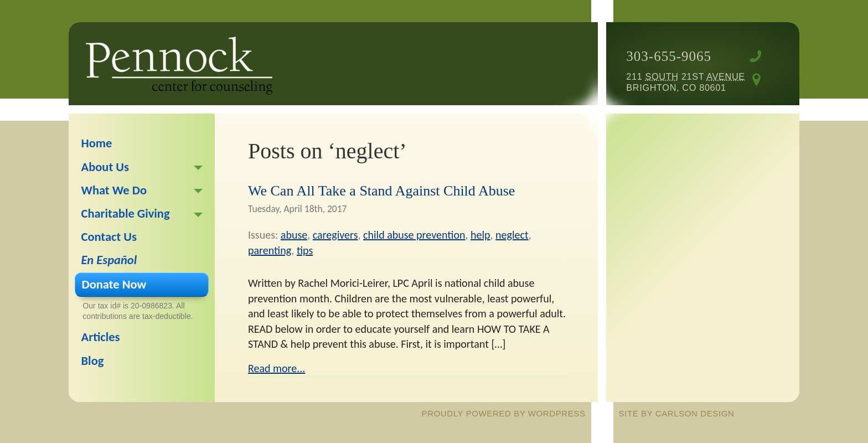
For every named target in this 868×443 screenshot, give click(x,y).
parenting (270, 250)
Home (97, 143)
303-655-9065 (669, 56)
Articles (101, 337)
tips (305, 250)
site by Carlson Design (677, 413)
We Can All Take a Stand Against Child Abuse (381, 191)
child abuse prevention (414, 235)
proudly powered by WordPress (504, 413)
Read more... (277, 368)
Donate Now (114, 284)
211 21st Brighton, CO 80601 (685, 82)
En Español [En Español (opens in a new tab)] (109, 260)
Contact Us (109, 237)
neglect (512, 235)
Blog (93, 361)
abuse (294, 235)
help (480, 235)
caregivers (335, 235)
